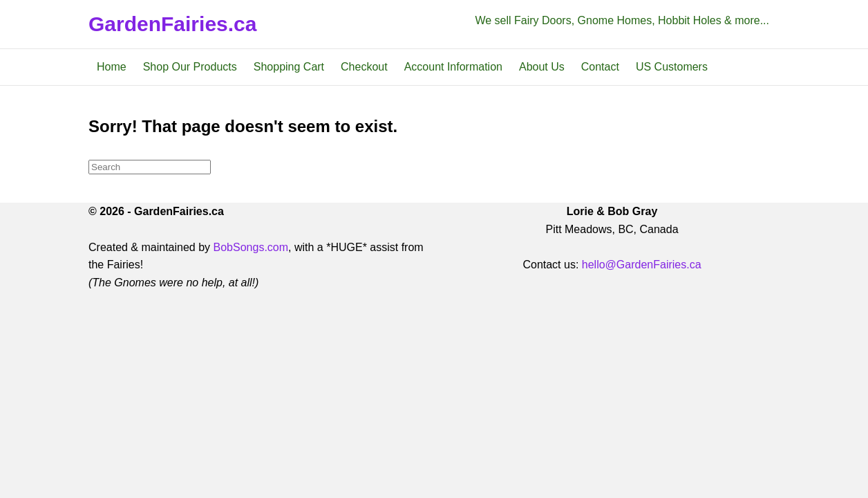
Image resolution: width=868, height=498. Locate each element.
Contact (600, 67)
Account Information (453, 67)
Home (112, 67)
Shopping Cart (289, 67)
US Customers (672, 67)
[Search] (150, 167)
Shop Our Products (190, 67)
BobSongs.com (251, 247)
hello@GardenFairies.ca (642, 265)
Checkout (364, 67)
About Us (542, 67)
